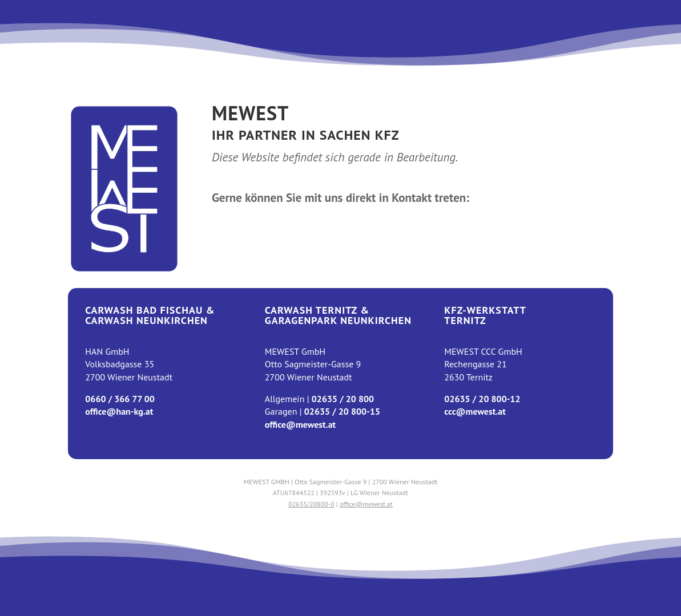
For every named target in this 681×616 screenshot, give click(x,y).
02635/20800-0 (311, 504)
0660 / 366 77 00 (120, 399)
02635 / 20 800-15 (342, 411)
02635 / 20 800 (343, 399)
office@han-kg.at (119, 411)
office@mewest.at (300, 424)
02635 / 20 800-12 (482, 399)
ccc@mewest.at (475, 411)
